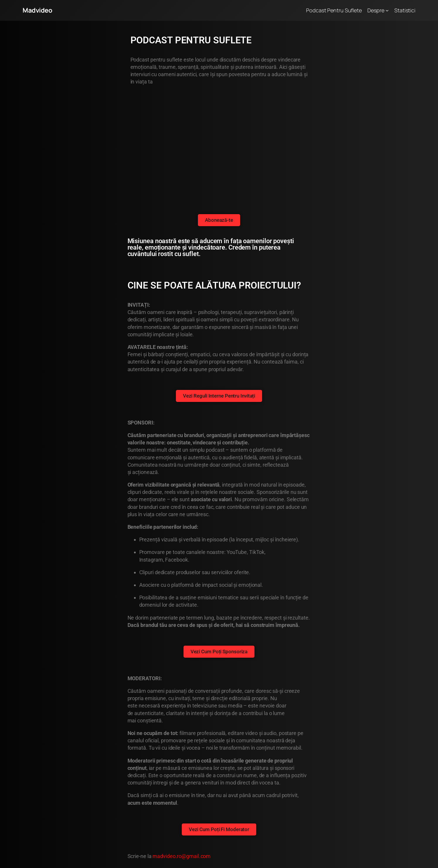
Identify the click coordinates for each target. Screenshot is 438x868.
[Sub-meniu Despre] (387, 10)
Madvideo (37, 10)
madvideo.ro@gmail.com (181, 856)
